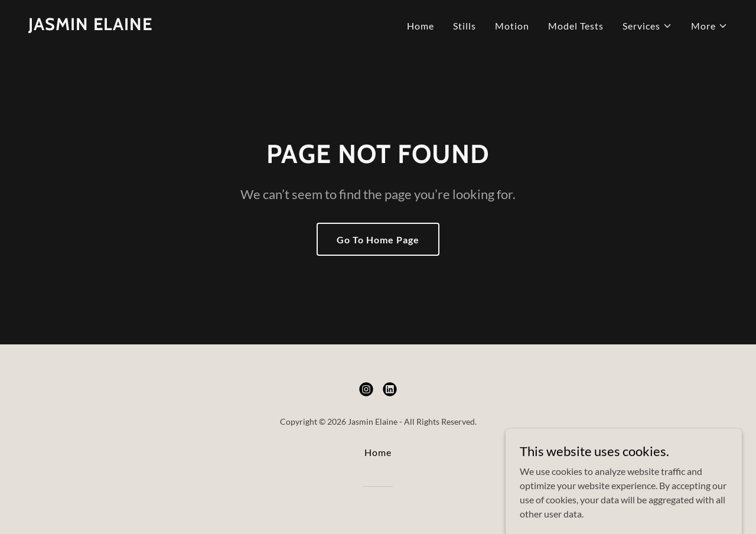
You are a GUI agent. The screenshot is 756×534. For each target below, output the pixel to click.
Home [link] (421, 26)
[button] (647, 26)
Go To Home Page (378, 240)
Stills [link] (465, 26)
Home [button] (378, 452)
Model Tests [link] (576, 26)
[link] (90, 26)
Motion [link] (512, 26)
